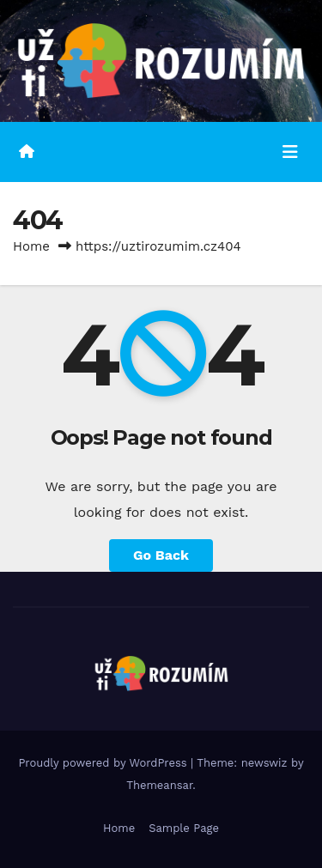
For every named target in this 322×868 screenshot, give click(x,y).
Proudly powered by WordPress (104, 763)
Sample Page (184, 828)
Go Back (161, 555)
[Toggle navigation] (290, 152)
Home (31, 246)
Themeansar (159, 785)
